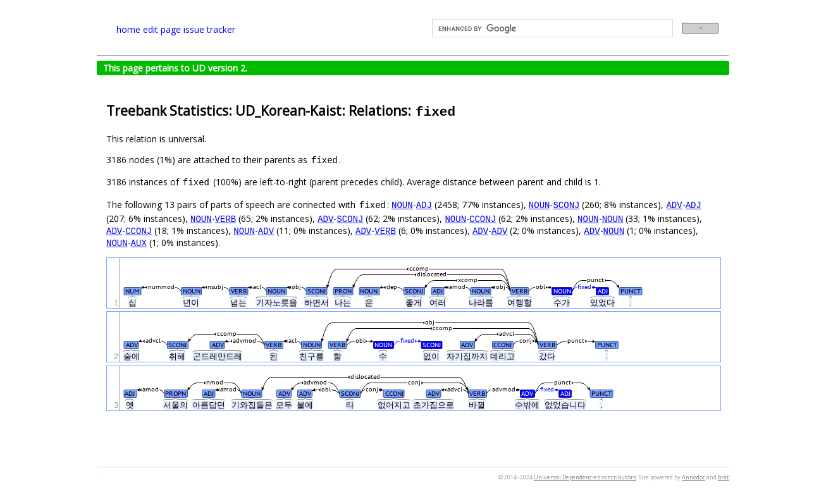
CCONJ (483, 218)
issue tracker (209, 29)
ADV (674, 205)
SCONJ (566, 205)
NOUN (402, 205)
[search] (551, 28)
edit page (162, 29)
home (128, 29)
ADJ (424, 205)
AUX (139, 243)
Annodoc (693, 477)
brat (724, 477)
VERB (226, 218)
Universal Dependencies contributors (585, 477)
